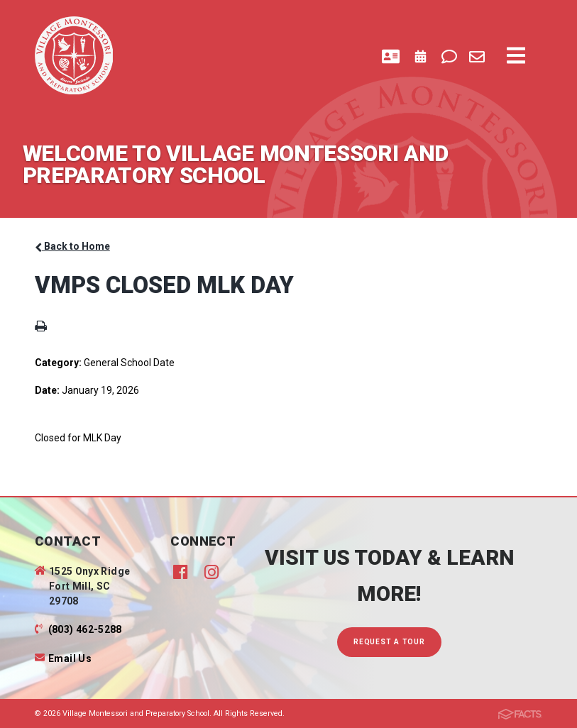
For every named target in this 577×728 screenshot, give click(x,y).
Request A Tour (389, 642)
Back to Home (72, 246)
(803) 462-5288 (85, 629)
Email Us (70, 658)
